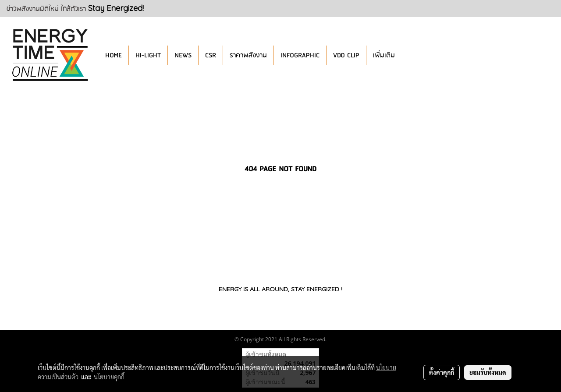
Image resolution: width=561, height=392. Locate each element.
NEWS (183, 55)
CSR (211, 55)
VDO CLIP (346, 55)
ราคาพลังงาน (248, 55)
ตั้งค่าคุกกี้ (442, 372)
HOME (114, 55)
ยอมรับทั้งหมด (488, 372)
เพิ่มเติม (384, 55)
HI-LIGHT (148, 55)
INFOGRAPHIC (300, 55)
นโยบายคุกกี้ (109, 377)
